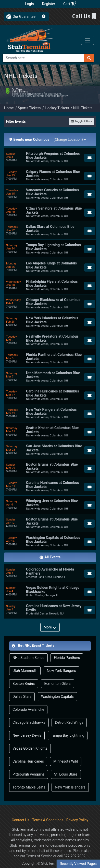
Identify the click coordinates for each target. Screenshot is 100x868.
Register (49, 4)
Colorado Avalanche (28, 699)
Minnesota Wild (66, 751)
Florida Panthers (67, 647)
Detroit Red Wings (69, 712)
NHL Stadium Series (28, 647)
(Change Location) (70, 129)
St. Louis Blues (66, 764)
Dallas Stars (22, 686)
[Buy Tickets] (90, 147)
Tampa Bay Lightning (68, 725)
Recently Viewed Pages (78, 864)
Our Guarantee (24, 17)
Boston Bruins (24, 673)
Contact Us (21, 810)
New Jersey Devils (27, 725)
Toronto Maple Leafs (29, 777)
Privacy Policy (77, 810)
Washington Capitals (57, 686)
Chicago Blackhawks (29, 712)
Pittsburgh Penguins (29, 764)
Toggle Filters (82, 111)
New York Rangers (61, 660)
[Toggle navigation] (87, 40)
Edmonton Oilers (58, 673)
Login (29, 4)
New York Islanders (70, 777)
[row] (50, 147)
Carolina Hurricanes (28, 751)
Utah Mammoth (25, 660)
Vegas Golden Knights (30, 738)
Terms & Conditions (48, 810)
